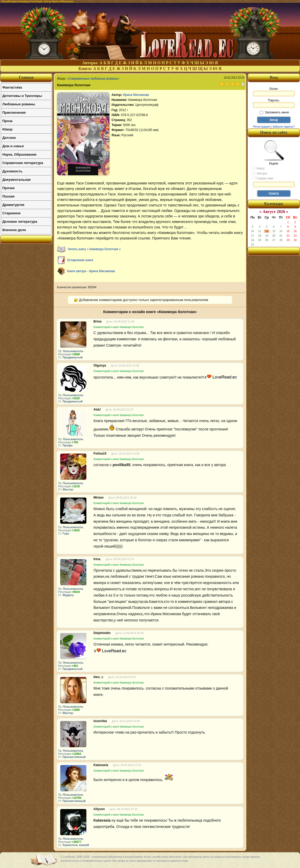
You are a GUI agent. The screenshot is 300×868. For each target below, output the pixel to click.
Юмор (7, 129)
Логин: (274, 92)
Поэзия (8, 196)
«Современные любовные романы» (93, 79)
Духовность (12, 171)
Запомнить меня (274, 112)
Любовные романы (19, 104)
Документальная (16, 180)
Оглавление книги (80, 260)
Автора (260, 173)
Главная (26, 77)
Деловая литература (20, 222)
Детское (9, 138)
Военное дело (14, 230)
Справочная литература (23, 163)
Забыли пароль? (284, 127)
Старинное (12, 213)
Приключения (14, 113)
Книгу (259, 168)
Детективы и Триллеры (22, 96)
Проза (7, 121)
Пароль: (274, 103)
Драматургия (13, 205)
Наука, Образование (19, 154)
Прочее (9, 188)
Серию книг (263, 178)
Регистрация (261, 127)
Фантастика (12, 87)
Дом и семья (13, 146)
